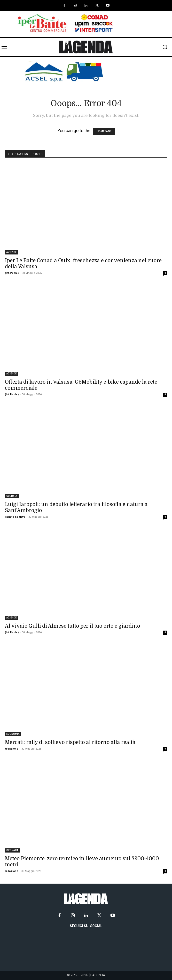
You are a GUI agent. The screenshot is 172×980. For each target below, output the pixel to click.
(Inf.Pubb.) (12, 273)
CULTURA (12, 496)
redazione (12, 749)
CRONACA (12, 850)
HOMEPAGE (104, 131)
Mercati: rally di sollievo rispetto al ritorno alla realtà (70, 742)
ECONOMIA (13, 734)
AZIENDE (12, 252)
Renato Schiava (15, 517)
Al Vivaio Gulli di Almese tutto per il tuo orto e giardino (72, 626)
